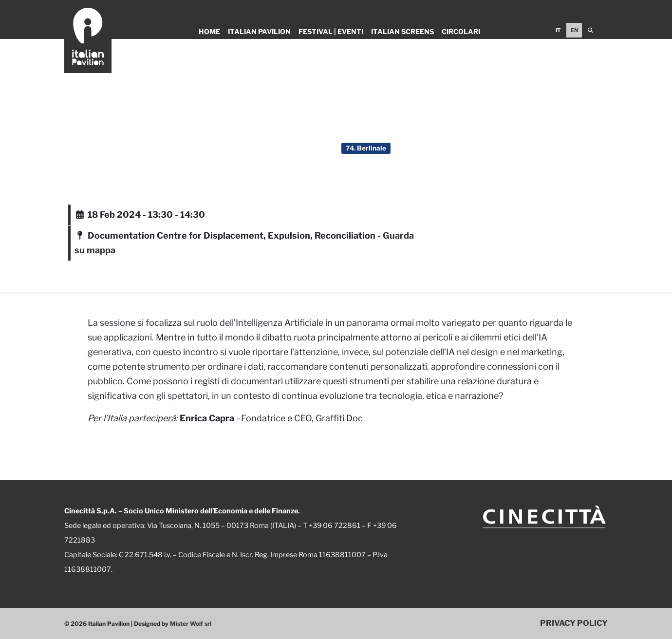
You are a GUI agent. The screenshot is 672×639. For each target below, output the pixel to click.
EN (574, 30)
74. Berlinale (366, 148)
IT (558, 30)
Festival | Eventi (331, 31)
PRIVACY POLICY (574, 623)
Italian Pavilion (259, 31)
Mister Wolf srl (191, 624)
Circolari (461, 31)
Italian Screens (402, 31)
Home (209, 31)
